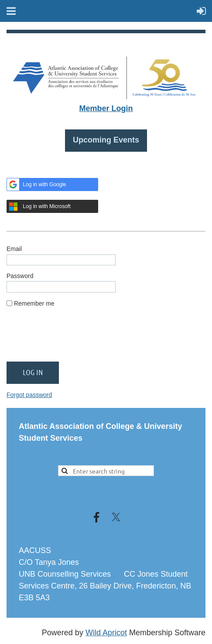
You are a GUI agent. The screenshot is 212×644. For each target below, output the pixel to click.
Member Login (106, 108)
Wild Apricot (106, 633)
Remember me (34, 303)
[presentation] (73, 338)
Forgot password (29, 395)
